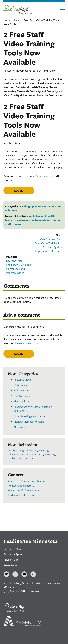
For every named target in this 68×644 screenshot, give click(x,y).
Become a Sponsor (15, 554)
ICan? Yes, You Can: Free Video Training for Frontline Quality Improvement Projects (48, 245)
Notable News (22, 396)
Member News (22, 401)
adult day (50, 454)
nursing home (29, 454)
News (16, 20)
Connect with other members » (26, 481)
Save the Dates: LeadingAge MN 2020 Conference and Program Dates (19, 267)
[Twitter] (6, 574)
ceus (41, 454)
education (14, 454)
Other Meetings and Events (29, 416)
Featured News (23, 380)
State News (20, 385)
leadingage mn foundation (33, 220)
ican (29, 216)
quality (12, 458)
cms (31, 458)
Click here (43, 176)
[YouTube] (24, 574)
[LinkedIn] (33, 574)
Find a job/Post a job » (21, 495)
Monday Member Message (29, 421)
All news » (20, 427)
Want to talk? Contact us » (23, 490)
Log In (19, 190)
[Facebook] (15, 574)
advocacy (22, 458)
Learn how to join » (26, 343)
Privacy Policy (11, 560)
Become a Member (15, 549)
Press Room (11, 565)
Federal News (22, 390)
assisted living (16, 450)
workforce (31, 450)
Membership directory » (22, 486)
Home (7, 20)
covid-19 (43, 450)
